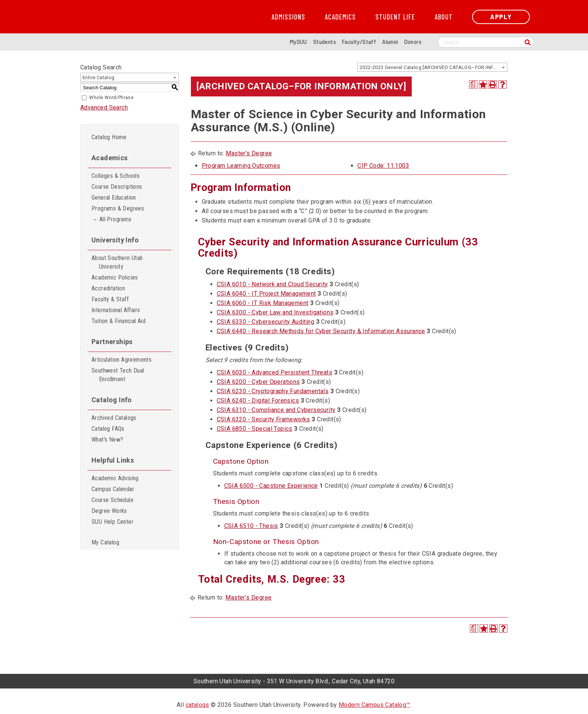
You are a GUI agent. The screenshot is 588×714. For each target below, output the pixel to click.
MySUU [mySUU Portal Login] (298, 42)
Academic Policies (115, 277)
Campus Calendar (113, 489)
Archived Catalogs (114, 418)
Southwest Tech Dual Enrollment (118, 375)
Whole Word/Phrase (111, 98)
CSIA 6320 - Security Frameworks (263, 419)
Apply (501, 17)
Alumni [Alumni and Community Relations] (390, 42)
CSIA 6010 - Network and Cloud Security (272, 284)
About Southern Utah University (117, 262)
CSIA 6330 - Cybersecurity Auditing (266, 322)
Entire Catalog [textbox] (99, 77)
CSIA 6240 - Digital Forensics (258, 401)
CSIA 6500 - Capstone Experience (271, 486)
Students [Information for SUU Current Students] (325, 42)
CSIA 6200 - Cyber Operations (258, 382)
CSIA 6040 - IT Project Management (266, 294)
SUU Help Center (112, 522)
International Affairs (116, 310)
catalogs (197, 705)
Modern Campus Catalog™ (374, 705)
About (444, 17)
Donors (413, 42)
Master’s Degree (249, 153)
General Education (114, 198)
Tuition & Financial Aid (118, 321)
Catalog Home (109, 137)
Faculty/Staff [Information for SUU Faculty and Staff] (359, 42)
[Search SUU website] (486, 42)
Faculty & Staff (110, 299)
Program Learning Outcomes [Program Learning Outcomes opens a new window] (241, 166)
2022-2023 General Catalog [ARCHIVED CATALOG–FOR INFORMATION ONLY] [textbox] (433, 67)
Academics (340, 17)
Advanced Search (104, 107)
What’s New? (107, 440)
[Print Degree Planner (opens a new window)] (473, 84)
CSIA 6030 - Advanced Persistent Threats (275, 372)
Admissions (288, 17)
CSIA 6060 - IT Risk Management (263, 303)
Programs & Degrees (118, 208)
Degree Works (109, 511)
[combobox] (432, 67)
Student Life (395, 17)
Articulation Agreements (121, 360)
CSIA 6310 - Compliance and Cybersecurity (276, 410)
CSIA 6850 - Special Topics (255, 429)
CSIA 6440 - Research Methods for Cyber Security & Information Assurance (321, 331)
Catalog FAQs (108, 429)
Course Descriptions (117, 187)
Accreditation (108, 288)
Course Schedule (112, 500)
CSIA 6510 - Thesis (251, 526)
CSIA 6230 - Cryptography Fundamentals (273, 391)
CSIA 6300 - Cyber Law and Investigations (275, 312)
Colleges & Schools (115, 176)
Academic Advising (115, 478)
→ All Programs (112, 219)
